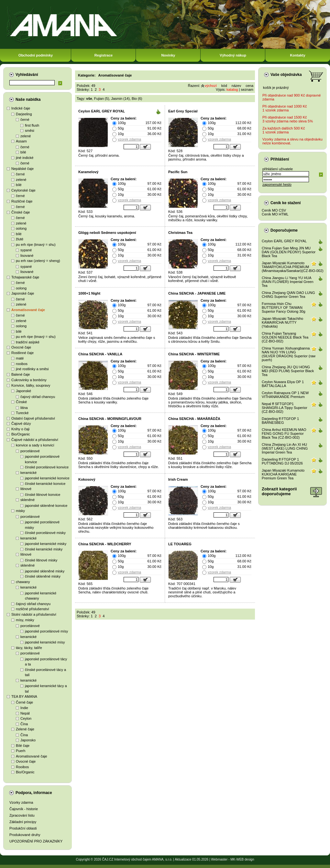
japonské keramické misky (46, 544)
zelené (26, 136)
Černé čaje (24, 702)
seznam (247, 89)
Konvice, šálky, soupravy (31, 385)
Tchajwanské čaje (25, 277)
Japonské (23, 391)
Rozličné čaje (22, 201)
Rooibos (22, 767)
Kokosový (87, 479)
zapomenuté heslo (277, 184)
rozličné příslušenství (33, 609)
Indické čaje (21, 108)
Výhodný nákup (233, 55)
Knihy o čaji (20, 429)
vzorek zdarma (129, 139)
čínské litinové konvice (43, 495)
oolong (21, 228)
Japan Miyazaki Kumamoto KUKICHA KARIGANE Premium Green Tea (283, 474)
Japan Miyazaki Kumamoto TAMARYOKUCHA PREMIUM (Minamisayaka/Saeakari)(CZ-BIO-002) (293, 267)
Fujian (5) (102, 99)
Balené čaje (21, 374)
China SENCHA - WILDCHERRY (105, 544)
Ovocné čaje (21, 347)
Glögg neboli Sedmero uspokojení (107, 233)
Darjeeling (24, 114)
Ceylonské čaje (23, 190)
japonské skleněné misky (45, 571)
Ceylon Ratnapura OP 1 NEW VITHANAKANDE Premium (285, 395)
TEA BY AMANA (24, 696)
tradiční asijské (28, 342)
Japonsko (28, 740)
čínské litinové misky (41, 560)
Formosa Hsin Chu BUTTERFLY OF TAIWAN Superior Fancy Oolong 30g (284, 308)
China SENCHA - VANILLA (100, 354)
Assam (21, 141)
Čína (24, 724)
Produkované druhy (25, 835)
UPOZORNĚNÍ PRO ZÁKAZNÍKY (36, 841)
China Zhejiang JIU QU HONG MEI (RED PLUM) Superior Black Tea (288, 371)
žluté (20, 239)
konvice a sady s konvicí (35, 445)
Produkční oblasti (23, 828)
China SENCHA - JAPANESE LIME (197, 293)
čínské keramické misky (44, 549)
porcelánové (30, 451)
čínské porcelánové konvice (47, 467)
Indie (24, 708)
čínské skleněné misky (43, 576)
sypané (26, 250)
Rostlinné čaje (22, 353)
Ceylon (26, 718)
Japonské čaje (23, 293)
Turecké (22, 413)
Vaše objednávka (286, 75)
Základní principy (23, 822)
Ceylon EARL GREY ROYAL (102, 111)
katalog (232, 89)
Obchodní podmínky (36, 55)
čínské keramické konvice (45, 484)
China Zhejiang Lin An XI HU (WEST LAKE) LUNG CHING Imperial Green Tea (285, 448)
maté (20, 358)
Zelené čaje (25, 729)
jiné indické (25, 158)
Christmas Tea (180, 233)
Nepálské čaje (22, 169)
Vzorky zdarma (21, 802)
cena (249, 86)
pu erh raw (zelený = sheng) (38, 261)
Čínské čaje (21, 212)
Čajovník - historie (24, 809)
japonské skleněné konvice (46, 506)
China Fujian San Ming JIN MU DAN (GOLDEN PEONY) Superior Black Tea (289, 252)
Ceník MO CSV (274, 210)
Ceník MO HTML (275, 214)
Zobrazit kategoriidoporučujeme (279, 491)
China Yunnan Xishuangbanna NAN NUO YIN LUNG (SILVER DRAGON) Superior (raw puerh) (289, 354)
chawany (23, 582)
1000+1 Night (89, 293)
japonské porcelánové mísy (46, 631)
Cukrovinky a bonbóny (29, 380)
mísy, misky (25, 620)
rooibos (22, 364)
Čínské (21, 402)
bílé (23, 152)
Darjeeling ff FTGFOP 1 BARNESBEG (280, 421)
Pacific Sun (178, 172)
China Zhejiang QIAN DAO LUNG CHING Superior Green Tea (288, 295)
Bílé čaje (23, 746)
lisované (27, 256)
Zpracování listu (22, 815)
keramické (28, 473)
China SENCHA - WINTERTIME (194, 354)
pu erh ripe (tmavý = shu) (36, 245)
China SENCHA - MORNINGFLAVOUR (110, 419)
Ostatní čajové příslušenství (33, 418)
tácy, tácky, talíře (29, 648)
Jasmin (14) (120, 99)
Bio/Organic (21, 434)
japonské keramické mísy (45, 642)
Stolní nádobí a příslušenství (34, 614)
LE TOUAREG (180, 544)
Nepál (25, 713)
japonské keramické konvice (47, 478)
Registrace (104, 55)
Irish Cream (178, 479)
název (236, 86)
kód (224, 86)
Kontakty (297, 55)
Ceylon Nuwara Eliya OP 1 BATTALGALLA (283, 384)
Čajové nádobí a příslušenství (35, 440)
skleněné (27, 500)
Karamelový (88, 172)
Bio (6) (137, 99)
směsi (30, 131)
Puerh (21, 751)
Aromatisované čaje (28, 310)
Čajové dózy (21, 424)
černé (25, 120)
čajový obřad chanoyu (38, 397)
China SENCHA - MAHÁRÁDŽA (194, 419)
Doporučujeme (284, 230)
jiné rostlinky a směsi (32, 369)
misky (20, 511)
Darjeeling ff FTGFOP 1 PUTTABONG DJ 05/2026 (282, 461)
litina (24, 408)
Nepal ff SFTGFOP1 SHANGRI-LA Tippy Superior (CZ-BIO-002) (285, 408)
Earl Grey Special (183, 111)
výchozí (211, 86)
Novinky (168, 55)
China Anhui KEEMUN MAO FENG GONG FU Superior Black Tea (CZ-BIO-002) (284, 434)
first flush (32, 125)
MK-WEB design (242, 859)
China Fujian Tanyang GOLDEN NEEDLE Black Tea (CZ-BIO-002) (285, 337)
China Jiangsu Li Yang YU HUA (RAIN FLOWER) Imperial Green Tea (288, 282)
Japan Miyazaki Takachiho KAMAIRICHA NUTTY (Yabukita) (282, 322)
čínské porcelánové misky (45, 533)
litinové (26, 489)
